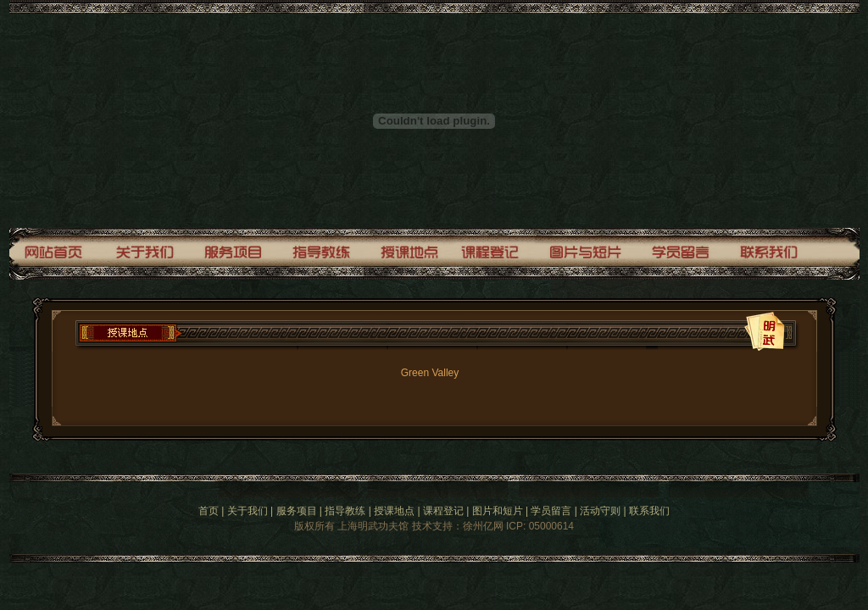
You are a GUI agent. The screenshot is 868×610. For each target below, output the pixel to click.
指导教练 (345, 511)
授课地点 (394, 511)
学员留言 (551, 511)
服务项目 (297, 511)
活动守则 (600, 511)
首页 (209, 511)
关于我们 (248, 511)
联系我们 (649, 511)
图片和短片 (498, 511)
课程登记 (443, 511)
